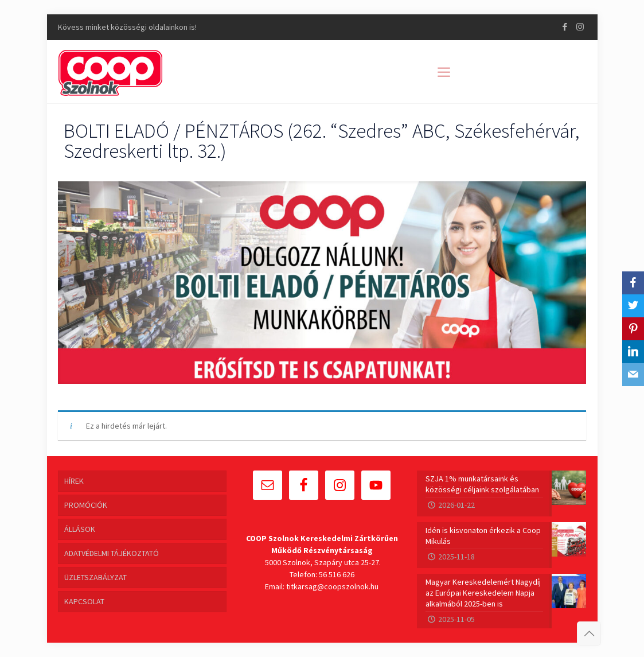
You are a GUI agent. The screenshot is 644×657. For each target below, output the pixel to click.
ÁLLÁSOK (80, 529)
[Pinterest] (633, 329)
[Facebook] (633, 283)
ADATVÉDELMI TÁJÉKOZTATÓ (112, 553)
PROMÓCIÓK (86, 505)
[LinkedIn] (633, 352)
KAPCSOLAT (84, 601)
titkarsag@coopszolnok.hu (332, 586)
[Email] (633, 375)
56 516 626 (337, 574)
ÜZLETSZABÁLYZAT (95, 577)
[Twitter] (633, 306)
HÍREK (74, 481)
